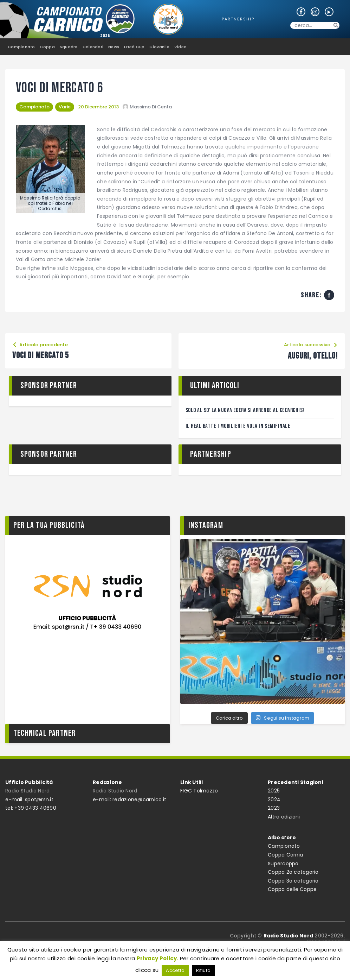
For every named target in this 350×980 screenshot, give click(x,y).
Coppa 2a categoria (293, 872)
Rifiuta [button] (203, 970)
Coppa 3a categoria (293, 881)
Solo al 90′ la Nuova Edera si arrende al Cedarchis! (245, 410)
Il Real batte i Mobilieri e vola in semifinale (238, 426)
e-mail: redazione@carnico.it (129, 799)
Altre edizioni (284, 817)
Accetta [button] (175, 970)
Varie (65, 107)
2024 (274, 799)
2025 (274, 791)
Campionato (34, 107)
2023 (274, 808)
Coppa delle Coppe (292, 889)
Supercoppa (283, 864)
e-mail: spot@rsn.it (29, 799)
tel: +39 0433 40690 (31, 808)
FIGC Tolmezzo (199, 791)
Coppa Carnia (285, 855)
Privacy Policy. (158, 958)
